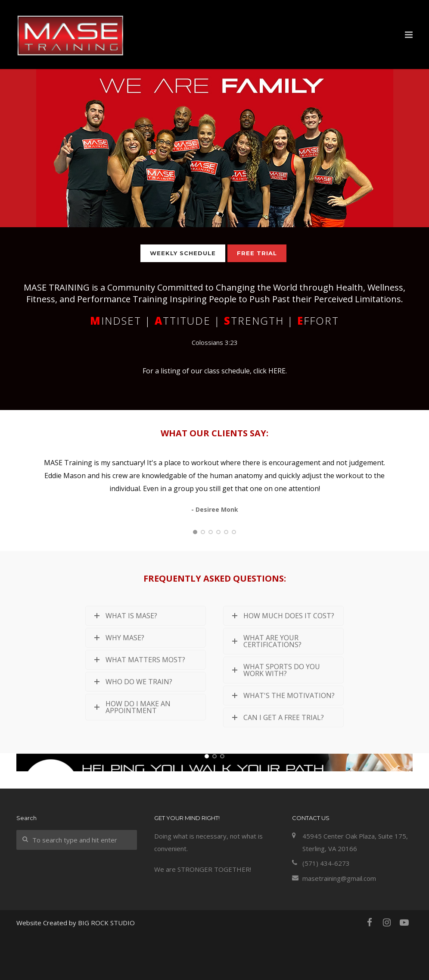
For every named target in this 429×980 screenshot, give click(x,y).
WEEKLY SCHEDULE (183, 253)
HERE (277, 371)
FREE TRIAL (257, 253)
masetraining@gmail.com (339, 924)
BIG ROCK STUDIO (106, 968)
